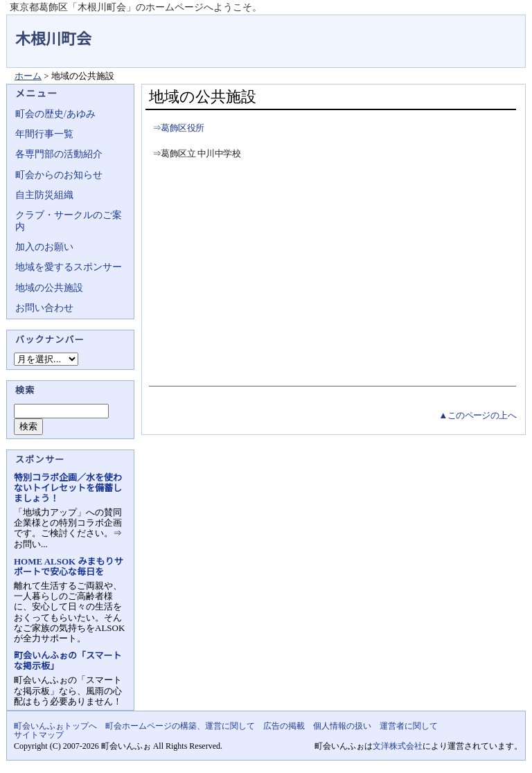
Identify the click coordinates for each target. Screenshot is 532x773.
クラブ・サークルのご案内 (69, 221)
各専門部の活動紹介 (59, 154)
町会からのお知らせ (59, 175)
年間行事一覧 (44, 134)
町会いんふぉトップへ (55, 726)
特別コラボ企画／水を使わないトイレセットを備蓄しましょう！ (68, 488)
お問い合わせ (44, 308)
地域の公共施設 (49, 288)
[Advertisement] (331, 275)
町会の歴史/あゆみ (55, 114)
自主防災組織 (44, 195)
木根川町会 (53, 39)
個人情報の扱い (342, 726)
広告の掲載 (284, 726)
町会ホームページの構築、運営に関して (180, 726)
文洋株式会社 (398, 746)
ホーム (28, 76)
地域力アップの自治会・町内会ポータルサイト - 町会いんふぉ (474, 30)
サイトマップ (39, 735)
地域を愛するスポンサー (69, 267)
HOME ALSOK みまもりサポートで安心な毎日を (68, 567)
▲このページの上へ (477, 415)
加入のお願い (44, 247)
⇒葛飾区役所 (178, 128)
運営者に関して (409, 726)
